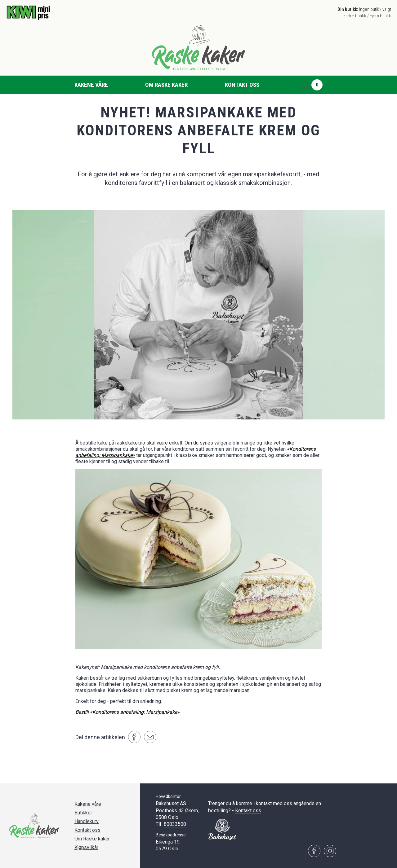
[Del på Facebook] (134, 737)
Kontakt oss (242, 85)
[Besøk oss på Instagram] (330, 851)
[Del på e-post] (150, 737)
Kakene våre (91, 85)
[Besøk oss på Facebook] (314, 851)
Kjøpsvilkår (86, 847)
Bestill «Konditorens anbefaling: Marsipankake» (127, 712)
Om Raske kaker (166, 85)
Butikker (83, 813)
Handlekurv (87, 821)
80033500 (175, 824)
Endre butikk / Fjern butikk (367, 16)
